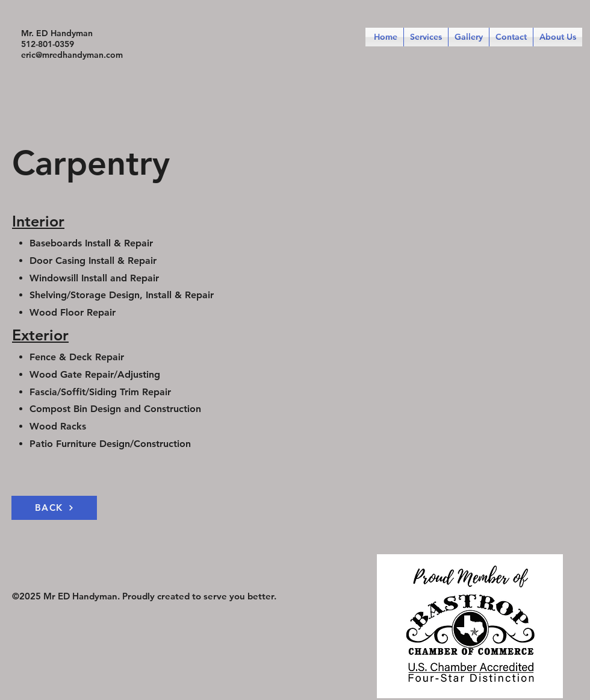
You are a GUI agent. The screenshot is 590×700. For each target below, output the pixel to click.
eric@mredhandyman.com (72, 55)
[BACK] (54, 508)
